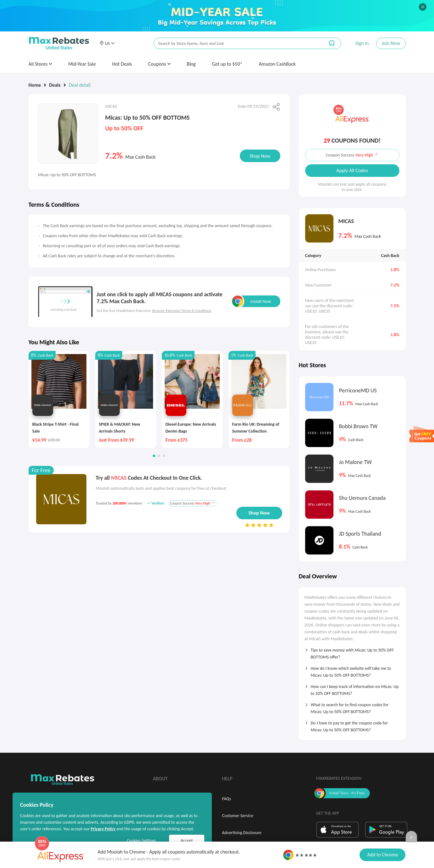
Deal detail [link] (80, 85)
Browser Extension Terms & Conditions (182, 311)
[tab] (352, 652)
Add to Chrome (382, 855)
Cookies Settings (141, 841)
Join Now (391, 43)
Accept (187, 841)
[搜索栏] (235, 44)
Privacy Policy (103, 829)
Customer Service (238, 816)
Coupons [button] (159, 64)
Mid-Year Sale (82, 64)
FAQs (227, 799)
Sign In (362, 43)
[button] (107, 43)
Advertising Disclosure (242, 833)
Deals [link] (55, 85)
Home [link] (35, 85)
